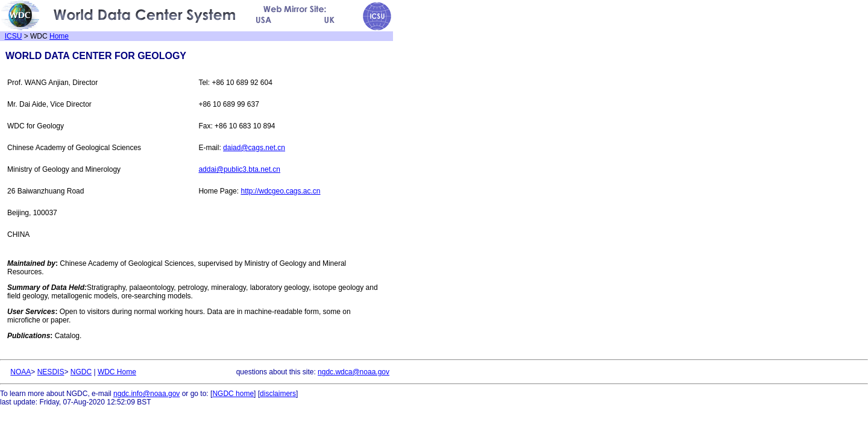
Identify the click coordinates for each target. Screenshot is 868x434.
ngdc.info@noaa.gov (146, 394)
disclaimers (278, 394)
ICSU (14, 36)
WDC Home (117, 372)
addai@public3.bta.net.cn (239, 169)
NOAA (20, 372)
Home (59, 36)
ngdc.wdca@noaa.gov (354, 372)
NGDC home (233, 394)
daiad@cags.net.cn (254, 148)
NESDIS (51, 372)
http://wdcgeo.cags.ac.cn (280, 191)
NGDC (81, 372)
